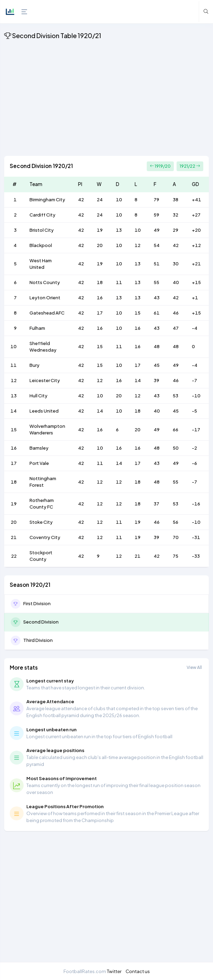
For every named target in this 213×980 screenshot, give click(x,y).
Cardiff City (42, 215)
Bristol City (42, 230)
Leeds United (44, 411)
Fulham (37, 328)
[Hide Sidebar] (23, 12)
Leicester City (45, 380)
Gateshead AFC (47, 313)
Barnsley (39, 448)
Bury (35, 365)
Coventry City (45, 537)
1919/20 (160, 166)
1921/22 (190, 166)
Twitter (114, 971)
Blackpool (41, 245)
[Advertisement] (106, 99)
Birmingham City (47, 200)
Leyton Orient (45, 298)
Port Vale (39, 463)
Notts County (45, 282)
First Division (37, 603)
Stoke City (41, 522)
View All (194, 667)
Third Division (38, 640)
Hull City (39, 396)
